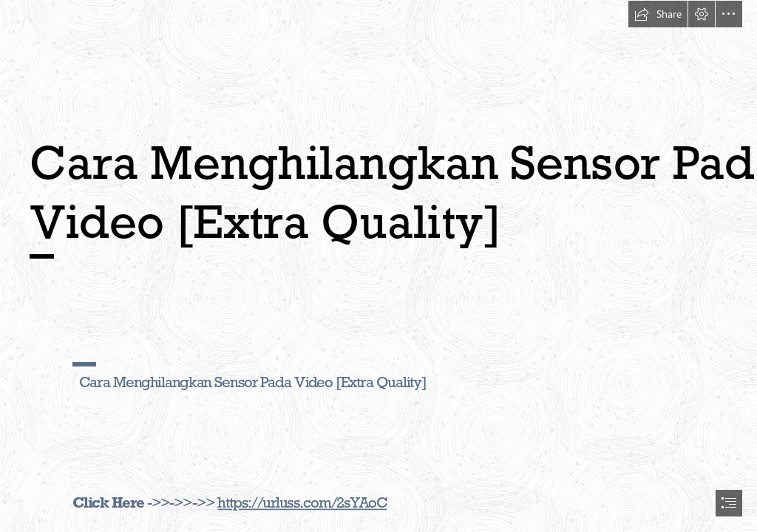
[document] (378, 266)
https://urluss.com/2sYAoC (302, 502)
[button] (658, 14)
